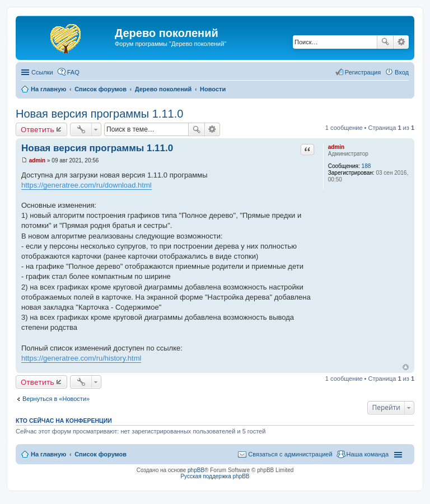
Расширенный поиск (401, 42)
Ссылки (42, 72)
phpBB (196, 470)
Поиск (385, 42)
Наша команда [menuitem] (368, 454)
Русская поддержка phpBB (215, 476)
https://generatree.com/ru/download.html (87, 185)
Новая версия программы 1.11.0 (99, 114)
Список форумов (101, 454)
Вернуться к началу (406, 367)
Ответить (38, 129)
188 (366, 166)
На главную (48, 454)
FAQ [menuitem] (73, 72)
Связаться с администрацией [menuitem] (290, 454)
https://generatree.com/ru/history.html (81, 358)
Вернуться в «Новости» (56, 399)
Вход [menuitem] (402, 72)
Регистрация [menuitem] (363, 72)
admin (336, 147)
